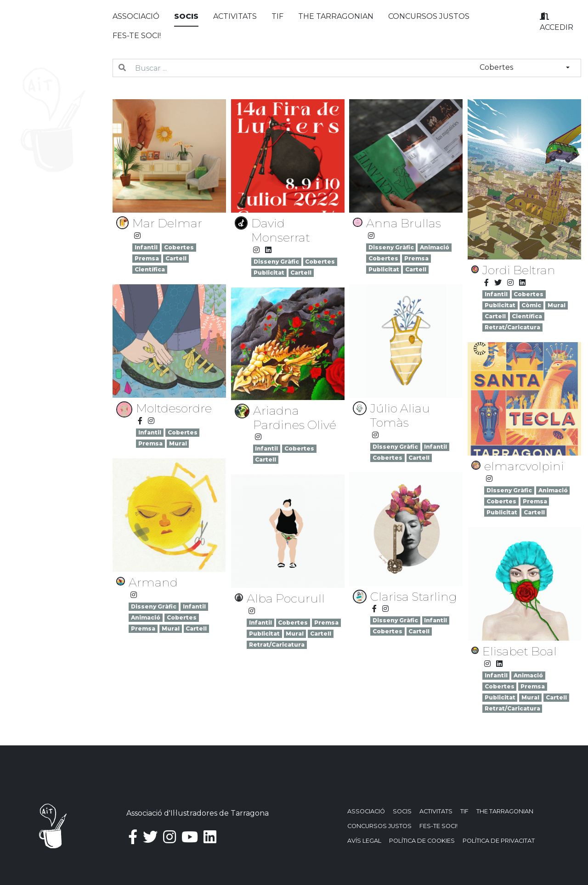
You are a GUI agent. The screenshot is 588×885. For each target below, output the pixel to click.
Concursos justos (429, 16)
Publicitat (269, 273)
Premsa (147, 258)
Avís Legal (364, 841)
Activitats (235, 16)
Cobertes (179, 247)
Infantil (146, 247)
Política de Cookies (422, 841)
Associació (136, 16)
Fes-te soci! (137, 36)
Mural (557, 305)
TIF (277, 16)
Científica (150, 269)
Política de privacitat (499, 841)
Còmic (531, 305)
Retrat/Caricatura (512, 327)
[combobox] (525, 68)
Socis (186, 16)
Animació (435, 247)
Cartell (176, 258)
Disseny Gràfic (276, 262)
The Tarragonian (336, 16)
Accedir (557, 22)
